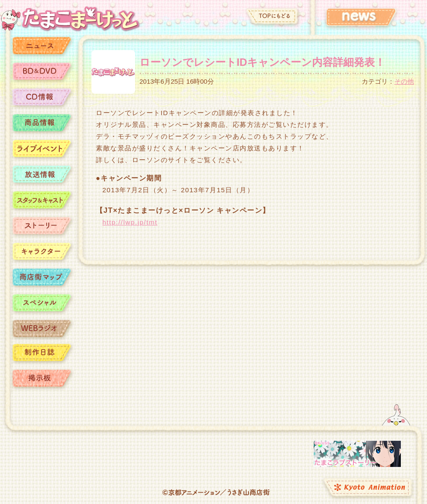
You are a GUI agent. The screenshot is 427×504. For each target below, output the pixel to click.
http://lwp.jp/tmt (130, 222)
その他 (404, 81)
